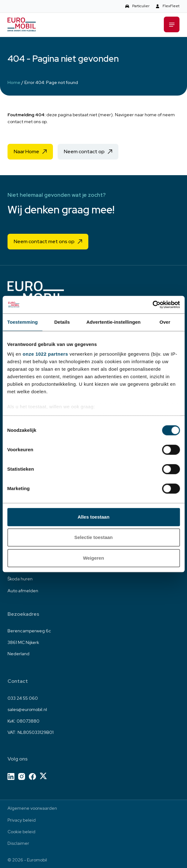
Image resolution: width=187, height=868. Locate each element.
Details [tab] (62, 322)
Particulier (141, 6)
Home (14, 82)
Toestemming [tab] (23, 322)
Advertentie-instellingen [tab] (114, 322)
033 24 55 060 (23, 698)
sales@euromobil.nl (27, 709)
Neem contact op (84, 152)
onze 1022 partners (45, 354)
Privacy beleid (22, 820)
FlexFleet (171, 6)
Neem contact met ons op (44, 241)
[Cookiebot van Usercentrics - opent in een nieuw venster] (152, 305)
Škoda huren (20, 579)
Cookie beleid (21, 832)
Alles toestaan (94, 517)
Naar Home (26, 152)
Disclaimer (18, 843)
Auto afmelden (23, 591)
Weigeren (93, 558)
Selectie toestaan (93, 537)
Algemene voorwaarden (32, 808)
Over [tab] (165, 322)
